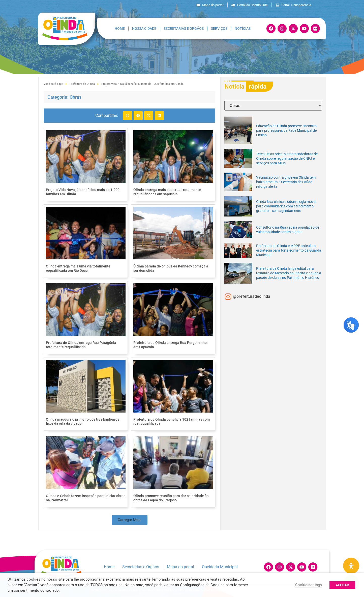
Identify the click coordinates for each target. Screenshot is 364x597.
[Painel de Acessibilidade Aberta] (351, 566)
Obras (75, 97)
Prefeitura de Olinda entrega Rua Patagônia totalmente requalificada (81, 345)
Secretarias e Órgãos (184, 29)
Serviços (219, 29)
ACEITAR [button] (342, 585)
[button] (128, 116)
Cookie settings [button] (309, 585)
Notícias (243, 29)
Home (120, 29)
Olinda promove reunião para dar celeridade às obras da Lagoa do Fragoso (171, 498)
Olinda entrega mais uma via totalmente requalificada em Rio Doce (78, 268)
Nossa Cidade (144, 29)
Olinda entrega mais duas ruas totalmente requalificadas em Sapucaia (167, 192)
